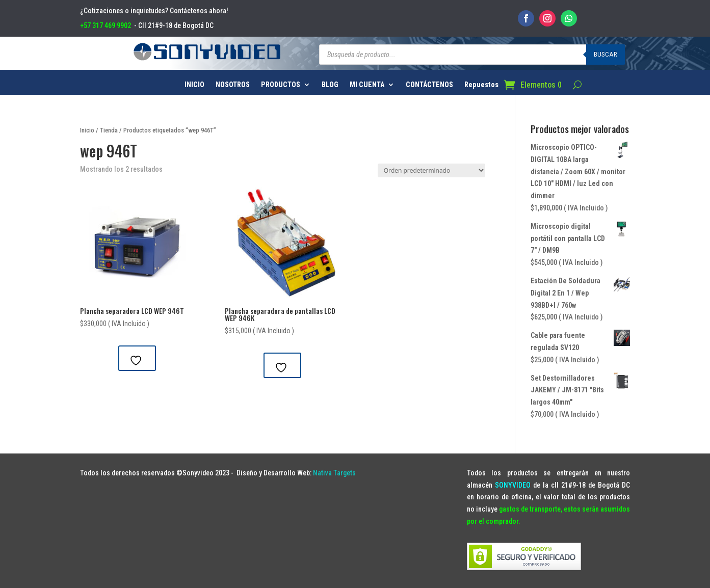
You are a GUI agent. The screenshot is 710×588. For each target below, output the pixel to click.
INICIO (194, 85)
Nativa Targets (334, 473)
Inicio (87, 130)
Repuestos (481, 85)
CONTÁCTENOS (429, 85)
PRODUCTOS (281, 85)
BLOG (330, 85)
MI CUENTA (367, 85)
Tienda (109, 130)
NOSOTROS (233, 85)
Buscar (606, 54)
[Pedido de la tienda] (431, 170)
